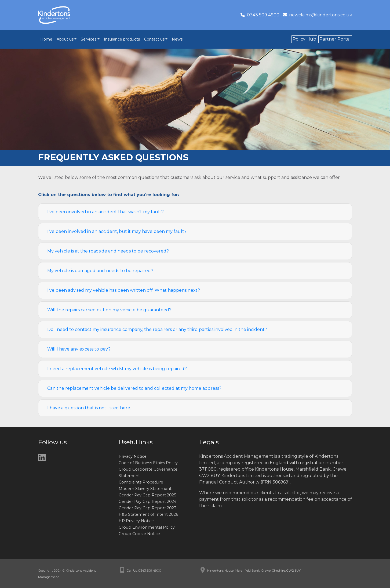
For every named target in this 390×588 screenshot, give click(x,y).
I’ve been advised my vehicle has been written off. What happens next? (124, 290)
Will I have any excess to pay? (79, 349)
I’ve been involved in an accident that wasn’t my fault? (105, 212)
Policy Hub (304, 39)
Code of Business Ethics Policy (148, 463)
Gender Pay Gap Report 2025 (147, 495)
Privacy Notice (133, 456)
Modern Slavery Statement (145, 489)
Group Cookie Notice (139, 534)
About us (65, 39)
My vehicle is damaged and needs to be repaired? (100, 271)
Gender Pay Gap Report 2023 (147, 508)
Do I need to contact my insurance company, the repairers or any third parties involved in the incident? (157, 329)
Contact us (154, 39)
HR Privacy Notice (136, 521)
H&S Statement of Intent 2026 (148, 514)
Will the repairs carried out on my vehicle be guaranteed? (109, 310)
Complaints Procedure (141, 482)
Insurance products (122, 39)
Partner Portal (335, 39)
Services (89, 39)
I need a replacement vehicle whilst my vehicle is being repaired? (117, 369)
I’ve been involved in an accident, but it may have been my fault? (117, 231)
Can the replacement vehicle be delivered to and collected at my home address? (134, 388)
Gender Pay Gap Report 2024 (147, 502)
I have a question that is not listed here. (89, 408)
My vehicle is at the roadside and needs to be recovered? (108, 251)
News (177, 39)
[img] (42, 457)
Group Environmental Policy (147, 527)
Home (46, 39)
